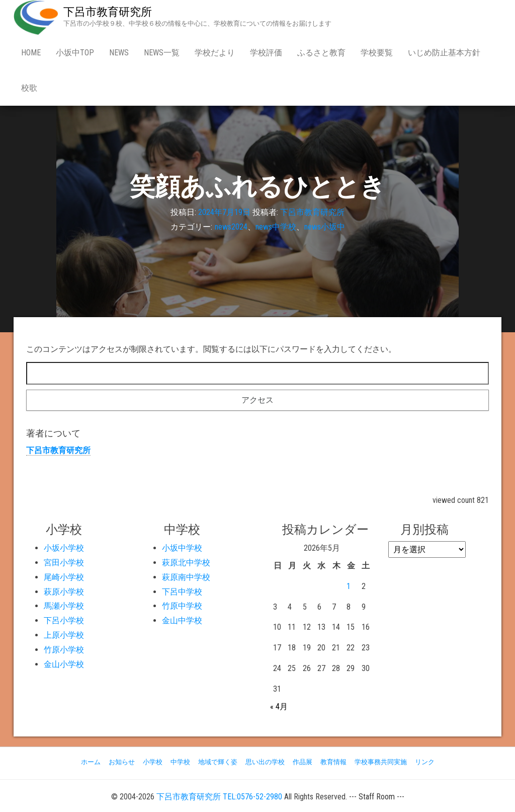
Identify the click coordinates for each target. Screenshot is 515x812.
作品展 (303, 762)
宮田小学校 (64, 563)
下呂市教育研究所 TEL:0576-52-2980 (219, 797)
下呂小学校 (64, 620)
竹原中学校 (182, 606)
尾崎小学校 (64, 577)
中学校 (180, 762)
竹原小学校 (64, 650)
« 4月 (279, 707)
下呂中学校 (182, 592)
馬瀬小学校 (64, 606)
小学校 (153, 762)
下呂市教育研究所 (108, 12)
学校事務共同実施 (381, 762)
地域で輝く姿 (218, 762)
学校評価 (266, 53)
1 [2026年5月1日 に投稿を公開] (349, 586)
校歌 (29, 88)
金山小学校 (64, 664)
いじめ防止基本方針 (444, 53)
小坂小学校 (64, 548)
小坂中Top (75, 53)
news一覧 (162, 53)
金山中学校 (182, 620)
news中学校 (276, 227)
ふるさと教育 (321, 53)
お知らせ (122, 762)
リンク (425, 762)
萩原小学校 (64, 592)
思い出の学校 (265, 762)
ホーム (91, 762)
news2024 (231, 227)
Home (31, 53)
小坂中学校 (182, 548)
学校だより (215, 53)
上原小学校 (64, 635)
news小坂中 (325, 227)
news (119, 53)
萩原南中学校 (186, 577)
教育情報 (333, 762)
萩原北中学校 (186, 563)
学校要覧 (377, 53)
